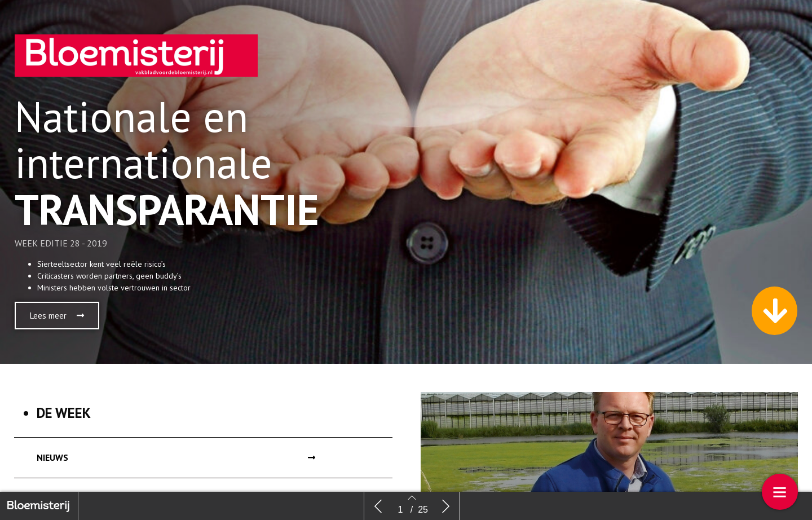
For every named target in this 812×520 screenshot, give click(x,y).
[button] (57, 316)
